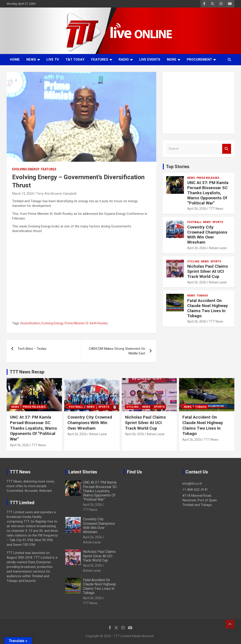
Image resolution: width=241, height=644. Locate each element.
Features (100, 60)
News (31, 60)
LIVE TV (53, 60)
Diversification (30, 323)
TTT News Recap (27, 372)
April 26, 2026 (197, 209)
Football (194, 222)
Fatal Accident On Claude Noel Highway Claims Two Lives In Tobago (208, 308)
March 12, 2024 (23, 194)
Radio (124, 60)
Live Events (150, 60)
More (172, 60)
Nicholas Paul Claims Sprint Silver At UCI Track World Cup (208, 271)
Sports (218, 222)
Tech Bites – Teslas (32, 349)
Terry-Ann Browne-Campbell (56, 194)
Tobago (202, 296)
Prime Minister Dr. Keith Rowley (86, 323)
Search (227, 149)
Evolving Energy (26, 169)
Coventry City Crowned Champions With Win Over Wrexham (207, 235)
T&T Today (75, 60)
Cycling (193, 261)
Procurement (199, 60)
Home (15, 60)
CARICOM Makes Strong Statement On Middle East (117, 351)
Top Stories (178, 167)
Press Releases (208, 178)
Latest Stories (83, 472)
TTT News (216, 209)
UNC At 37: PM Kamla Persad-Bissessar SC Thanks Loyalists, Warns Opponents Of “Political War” (208, 193)
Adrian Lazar (218, 248)
